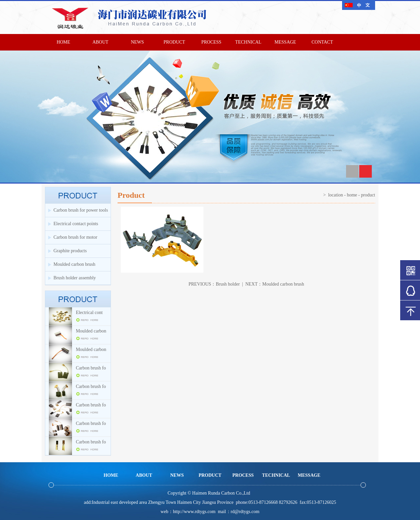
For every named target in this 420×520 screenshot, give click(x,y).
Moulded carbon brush (74, 264)
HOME (63, 42)
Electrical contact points (76, 224)
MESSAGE (285, 42)
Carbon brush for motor (75, 237)
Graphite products (70, 251)
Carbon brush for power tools (81, 210)
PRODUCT (174, 42)
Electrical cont (89, 312)
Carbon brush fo (91, 368)
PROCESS (211, 42)
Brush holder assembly (75, 278)
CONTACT (322, 42)
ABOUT (100, 42)
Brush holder (228, 284)
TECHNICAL (248, 42)
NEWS (137, 42)
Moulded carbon (91, 331)
